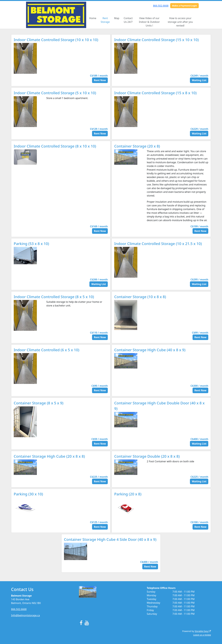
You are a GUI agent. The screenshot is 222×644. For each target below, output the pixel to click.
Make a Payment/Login (184, 6)
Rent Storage (105, 20)
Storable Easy (203, 631)
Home (93, 18)
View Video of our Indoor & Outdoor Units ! (149, 22)
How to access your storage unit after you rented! (180, 22)
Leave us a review (202, 635)
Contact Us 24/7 (128, 20)
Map (117, 18)
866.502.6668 (161, 6)
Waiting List (199, 80)
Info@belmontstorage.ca (25, 615)
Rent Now (100, 80)
